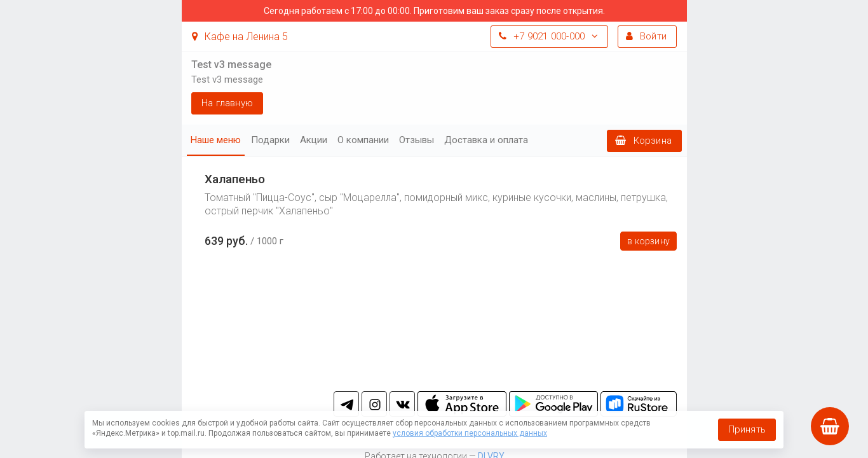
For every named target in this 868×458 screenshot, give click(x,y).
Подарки (270, 140)
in (374, 404)
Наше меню (216, 140)
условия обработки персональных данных (470, 433)
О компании (363, 140)
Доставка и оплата (486, 140)
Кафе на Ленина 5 (240, 37)
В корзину (648, 241)
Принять (747, 429)
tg (346, 404)
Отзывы (417, 140)
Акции (314, 140)
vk (402, 404)
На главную (227, 103)
